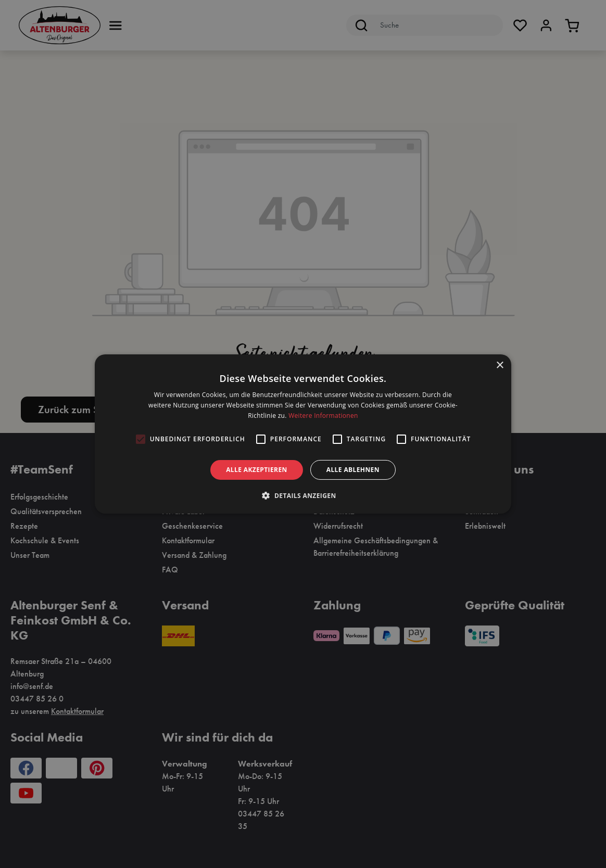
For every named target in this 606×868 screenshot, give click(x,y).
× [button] (500, 366)
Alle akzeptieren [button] (257, 470)
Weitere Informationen (323, 416)
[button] (303, 495)
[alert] (303, 434)
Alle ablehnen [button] (353, 470)
